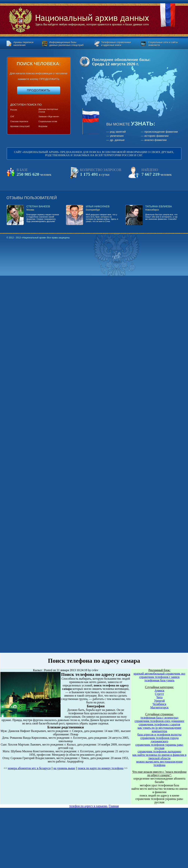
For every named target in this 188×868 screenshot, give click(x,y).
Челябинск (160, 704)
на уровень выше (64, 768)
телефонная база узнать (159, 680)
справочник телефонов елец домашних (159, 721)
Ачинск (159, 690)
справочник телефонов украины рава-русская (159, 746)
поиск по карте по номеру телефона (101, 768)
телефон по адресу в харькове (88, 806)
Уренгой (159, 701)
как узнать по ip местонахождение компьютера (159, 729)
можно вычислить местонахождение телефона (160, 763)
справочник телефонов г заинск (160, 677)
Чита (159, 697)
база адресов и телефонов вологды (159, 734)
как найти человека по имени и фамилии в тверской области (159, 757)
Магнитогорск (160, 707)
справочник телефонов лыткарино (159, 751)
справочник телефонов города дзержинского (159, 740)
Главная (114, 806)
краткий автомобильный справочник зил (160, 674)
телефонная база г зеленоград (159, 718)
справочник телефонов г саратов (160, 724)
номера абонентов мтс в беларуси (29, 768)
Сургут (159, 694)
